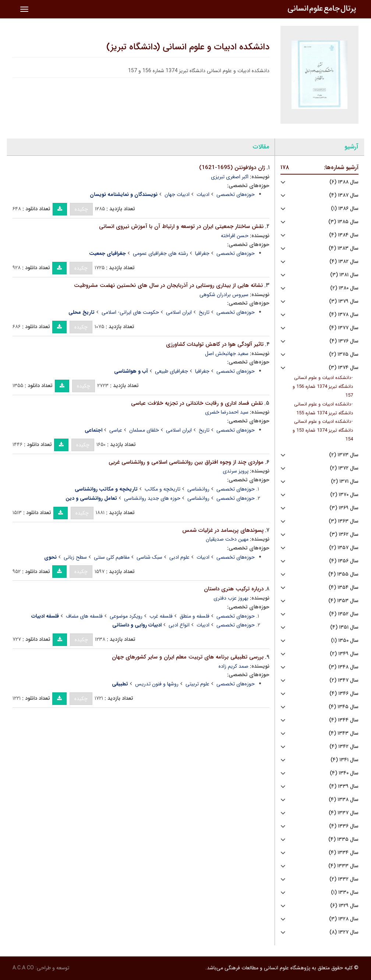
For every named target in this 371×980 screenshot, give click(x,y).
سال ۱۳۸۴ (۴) (344, 235)
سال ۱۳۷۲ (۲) (344, 468)
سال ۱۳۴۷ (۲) (344, 680)
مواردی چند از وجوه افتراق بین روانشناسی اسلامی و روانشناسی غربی (186, 462)
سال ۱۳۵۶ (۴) (344, 561)
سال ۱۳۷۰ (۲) (344, 495)
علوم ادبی (179, 557)
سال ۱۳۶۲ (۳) (344, 535)
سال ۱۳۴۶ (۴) (344, 694)
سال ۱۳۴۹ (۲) (344, 654)
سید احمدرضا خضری (227, 412)
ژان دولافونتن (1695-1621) (232, 168)
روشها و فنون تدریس (157, 684)
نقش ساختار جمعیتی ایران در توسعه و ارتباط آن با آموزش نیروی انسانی (181, 226)
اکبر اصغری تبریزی (230, 177)
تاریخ (204, 312)
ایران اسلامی (179, 312)
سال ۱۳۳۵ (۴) (343, 840)
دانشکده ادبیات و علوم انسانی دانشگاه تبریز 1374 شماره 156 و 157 (323, 387)
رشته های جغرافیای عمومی (160, 253)
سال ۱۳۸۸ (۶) (344, 182)
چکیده (81, 209)
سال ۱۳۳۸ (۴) (344, 800)
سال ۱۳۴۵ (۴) (344, 707)
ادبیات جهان (177, 194)
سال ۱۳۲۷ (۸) (344, 932)
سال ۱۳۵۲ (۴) (344, 614)
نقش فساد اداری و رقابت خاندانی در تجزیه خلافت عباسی (197, 403)
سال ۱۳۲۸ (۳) (344, 919)
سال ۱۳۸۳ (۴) (344, 248)
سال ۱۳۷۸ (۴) (344, 315)
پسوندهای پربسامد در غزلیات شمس (223, 530)
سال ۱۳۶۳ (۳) (344, 521)
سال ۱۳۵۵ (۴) (343, 574)
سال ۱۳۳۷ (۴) (344, 813)
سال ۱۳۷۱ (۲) (345, 482)
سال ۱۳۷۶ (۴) (344, 341)
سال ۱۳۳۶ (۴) (344, 826)
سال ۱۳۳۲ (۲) (344, 879)
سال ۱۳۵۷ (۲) (344, 548)
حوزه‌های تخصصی (236, 194)
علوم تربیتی (197, 684)
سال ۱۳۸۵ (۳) (343, 222)
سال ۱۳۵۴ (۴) (344, 588)
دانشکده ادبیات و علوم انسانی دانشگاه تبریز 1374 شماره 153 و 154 (323, 431)
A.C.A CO (23, 968)
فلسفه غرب (161, 616)
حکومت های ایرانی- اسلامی (130, 312)
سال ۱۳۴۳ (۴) (344, 733)
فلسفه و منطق (195, 616)
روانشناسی (198, 489)
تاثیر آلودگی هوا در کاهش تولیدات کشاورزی (215, 344)
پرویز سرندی (236, 471)
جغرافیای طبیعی (172, 371)
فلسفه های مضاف (84, 616)
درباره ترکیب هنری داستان (234, 589)
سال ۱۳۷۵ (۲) (344, 354)
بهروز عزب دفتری (231, 598)
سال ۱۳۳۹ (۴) (344, 786)
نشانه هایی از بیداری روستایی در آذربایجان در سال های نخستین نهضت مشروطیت (168, 285)
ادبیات (203, 194)
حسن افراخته (235, 236)
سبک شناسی (149, 557)
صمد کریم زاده (234, 666)
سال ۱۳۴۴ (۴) (344, 720)
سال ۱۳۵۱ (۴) (344, 627)
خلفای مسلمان (144, 430)
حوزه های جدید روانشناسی (152, 498)
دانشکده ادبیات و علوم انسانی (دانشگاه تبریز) (188, 47)
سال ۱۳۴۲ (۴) (344, 747)
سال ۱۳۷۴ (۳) (344, 368)
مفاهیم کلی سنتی (112, 557)
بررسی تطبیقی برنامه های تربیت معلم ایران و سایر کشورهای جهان (188, 657)
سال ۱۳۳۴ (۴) (344, 853)
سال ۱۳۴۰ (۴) (344, 773)
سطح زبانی (75, 557)
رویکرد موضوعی (126, 616)
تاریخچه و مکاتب (162, 489)
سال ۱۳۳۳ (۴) (343, 866)
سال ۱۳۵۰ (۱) (345, 641)
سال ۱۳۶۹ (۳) (344, 508)
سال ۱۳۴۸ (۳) (344, 667)
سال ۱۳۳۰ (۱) (345, 893)
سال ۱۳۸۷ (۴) (344, 195)
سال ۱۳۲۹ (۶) (344, 906)
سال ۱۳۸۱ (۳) (344, 275)
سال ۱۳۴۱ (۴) (344, 760)
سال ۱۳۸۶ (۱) (345, 209)
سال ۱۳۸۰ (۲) (344, 288)
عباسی (116, 430)
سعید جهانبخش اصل (227, 354)
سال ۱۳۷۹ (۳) (344, 301)
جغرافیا (202, 253)
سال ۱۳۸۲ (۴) (344, 262)
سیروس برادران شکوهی (224, 295)
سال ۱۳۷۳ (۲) (344, 455)
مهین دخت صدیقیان (227, 539)
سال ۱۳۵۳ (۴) (343, 601)
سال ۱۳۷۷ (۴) (344, 328)
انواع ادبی (179, 625)
